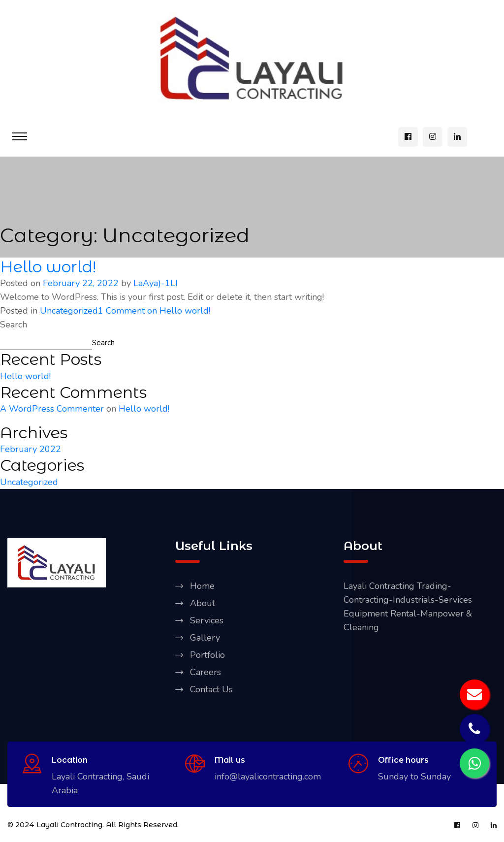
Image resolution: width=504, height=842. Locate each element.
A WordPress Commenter (52, 409)
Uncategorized (69, 311)
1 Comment (154, 311)
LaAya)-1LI (156, 283)
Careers (205, 672)
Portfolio (207, 655)
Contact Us (211, 689)
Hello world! (48, 267)
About (203, 603)
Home (202, 586)
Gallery (205, 638)
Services (207, 620)
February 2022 (31, 449)
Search (14, 324)
